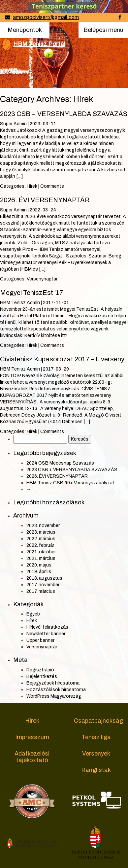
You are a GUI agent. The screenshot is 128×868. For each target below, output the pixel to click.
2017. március (41, 591)
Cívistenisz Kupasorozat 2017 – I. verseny (62, 359)
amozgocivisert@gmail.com (46, 17)
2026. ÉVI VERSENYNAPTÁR (45, 200)
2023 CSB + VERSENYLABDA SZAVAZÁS (64, 114)
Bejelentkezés (42, 676)
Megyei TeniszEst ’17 (32, 293)
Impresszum (32, 737)
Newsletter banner (46, 634)
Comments (52, 186)
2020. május (39, 565)
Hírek (32, 186)
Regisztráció (40, 670)
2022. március (41, 539)
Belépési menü (103, 32)
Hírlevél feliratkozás (47, 627)
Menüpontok (25, 29)
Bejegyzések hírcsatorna (53, 683)
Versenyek (96, 754)
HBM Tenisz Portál (39, 44)
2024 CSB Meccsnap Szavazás (60, 463)
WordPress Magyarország (54, 696)
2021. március (41, 558)
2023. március (41, 532)
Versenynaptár (42, 279)
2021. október (41, 552)
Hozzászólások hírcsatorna (56, 690)
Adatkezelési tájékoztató (32, 757)
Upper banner (40, 640)
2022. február (40, 545)
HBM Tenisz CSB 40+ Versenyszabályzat (70, 483)
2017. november (43, 585)
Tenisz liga (96, 737)
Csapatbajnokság (98, 721)
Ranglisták (96, 770)
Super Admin (13, 124)
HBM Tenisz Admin (20, 303)
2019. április (39, 572)
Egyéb (33, 614)
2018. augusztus (44, 578)
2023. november (43, 526)
